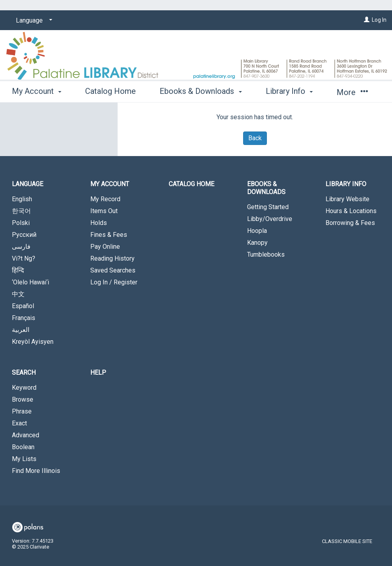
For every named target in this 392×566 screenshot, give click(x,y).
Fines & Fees (109, 235)
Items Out (104, 211)
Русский (24, 235)
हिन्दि (18, 270)
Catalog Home (110, 91)
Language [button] (28, 184)
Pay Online (105, 247)
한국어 (21, 211)
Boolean (23, 447)
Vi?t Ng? (24, 258)
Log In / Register (114, 282)
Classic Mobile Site (347, 541)
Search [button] (24, 373)
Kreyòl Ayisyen (33, 342)
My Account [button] (37, 91)
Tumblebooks (266, 254)
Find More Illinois (36, 471)
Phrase (22, 411)
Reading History (112, 258)
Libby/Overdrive (270, 219)
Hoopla (257, 231)
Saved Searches (113, 270)
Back (255, 138)
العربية (21, 330)
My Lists (24, 459)
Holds (99, 223)
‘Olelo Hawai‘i (30, 282)
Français (24, 318)
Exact (19, 423)
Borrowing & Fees (350, 223)
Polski (21, 223)
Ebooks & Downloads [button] (201, 91)
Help (98, 373)
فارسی (21, 247)
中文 (18, 294)
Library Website (347, 199)
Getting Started (268, 207)
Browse (23, 399)
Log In (379, 20)
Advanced (26, 435)
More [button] (352, 92)
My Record (105, 199)
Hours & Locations (351, 211)
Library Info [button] (289, 91)
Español (23, 306)
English (22, 199)
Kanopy (257, 243)
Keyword (24, 388)
